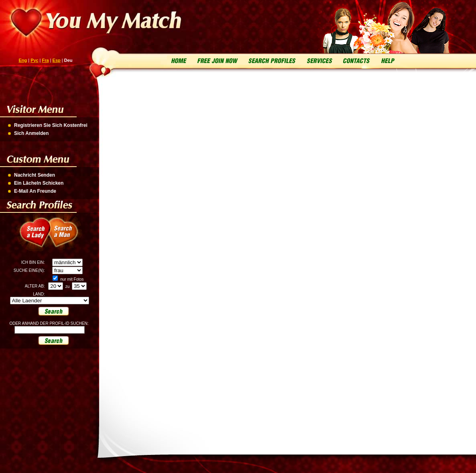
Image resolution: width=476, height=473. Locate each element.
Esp (57, 60)
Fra (46, 60)
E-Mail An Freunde (35, 191)
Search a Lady (32, 237)
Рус (34, 60)
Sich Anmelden (31, 133)
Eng (23, 60)
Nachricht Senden (35, 175)
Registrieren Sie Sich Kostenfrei (51, 125)
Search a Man (68, 237)
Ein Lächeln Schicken (39, 183)
